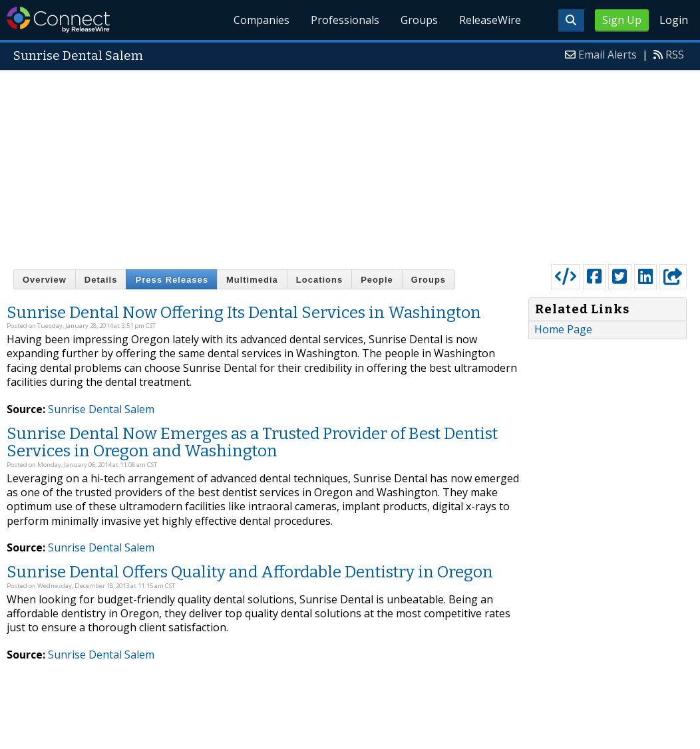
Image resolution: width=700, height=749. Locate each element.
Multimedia (252, 280)
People (377, 280)
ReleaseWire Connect (58, 20)
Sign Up (622, 20)
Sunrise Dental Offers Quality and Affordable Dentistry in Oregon (250, 572)
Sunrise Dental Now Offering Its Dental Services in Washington (244, 313)
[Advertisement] (350, 164)
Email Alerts (608, 55)
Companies (262, 20)
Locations (319, 280)
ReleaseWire (490, 20)
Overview (45, 280)
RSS (675, 55)
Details (101, 280)
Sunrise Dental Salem (101, 409)
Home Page (563, 329)
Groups (419, 20)
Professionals (345, 20)
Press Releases (171, 280)
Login (674, 20)
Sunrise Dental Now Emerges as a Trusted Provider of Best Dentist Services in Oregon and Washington (252, 442)
